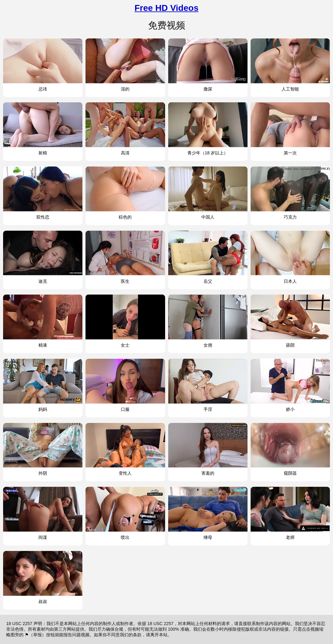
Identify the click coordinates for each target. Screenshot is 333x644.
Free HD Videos (166, 8)
